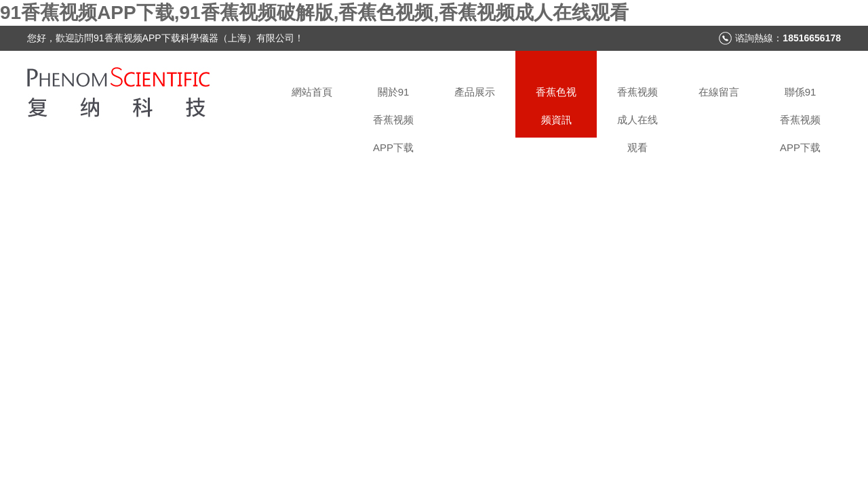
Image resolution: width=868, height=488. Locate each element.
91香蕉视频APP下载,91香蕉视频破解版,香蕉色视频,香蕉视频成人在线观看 (314, 13)
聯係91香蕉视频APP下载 (800, 112)
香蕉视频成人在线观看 (637, 112)
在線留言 (719, 92)
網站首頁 (312, 92)
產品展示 (475, 92)
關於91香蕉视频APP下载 (393, 112)
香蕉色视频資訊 (556, 106)
